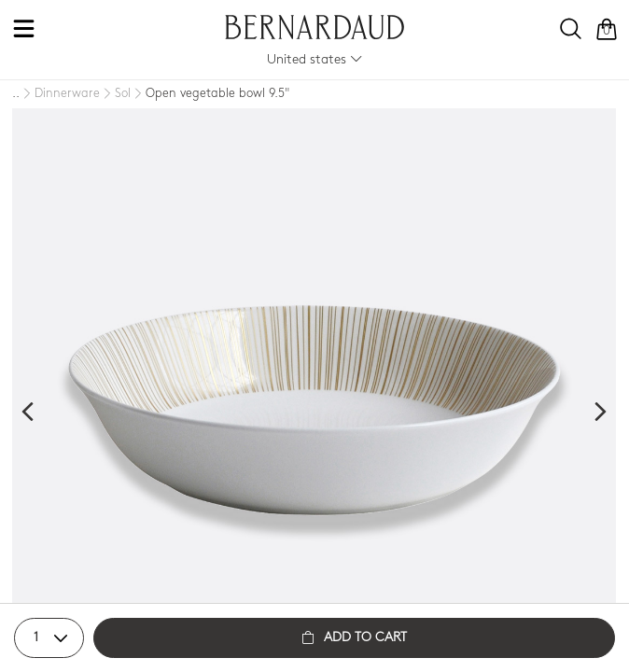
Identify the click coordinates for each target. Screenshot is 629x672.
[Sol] (115, 94)
